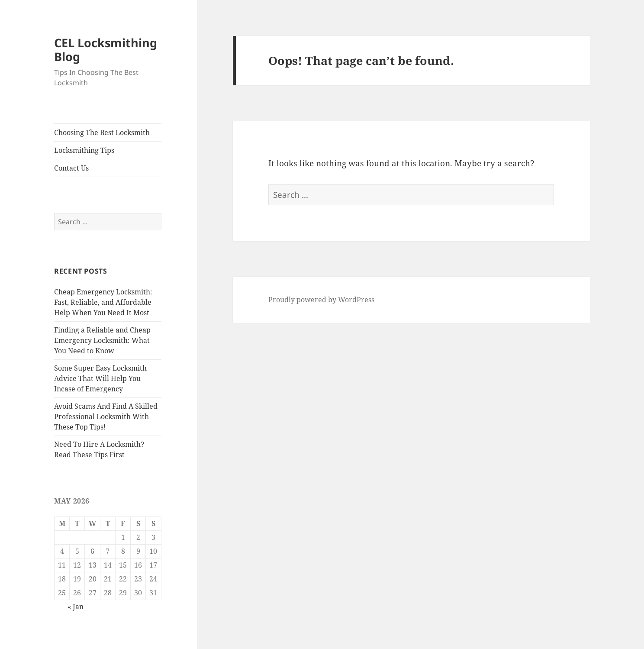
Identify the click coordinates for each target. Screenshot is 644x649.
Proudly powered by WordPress (321, 300)
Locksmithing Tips (84, 150)
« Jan (76, 607)
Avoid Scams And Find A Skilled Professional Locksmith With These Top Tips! (106, 417)
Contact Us (71, 168)
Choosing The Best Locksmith (102, 132)
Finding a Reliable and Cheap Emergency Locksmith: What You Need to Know (102, 340)
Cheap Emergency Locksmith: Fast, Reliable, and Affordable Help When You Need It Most (103, 302)
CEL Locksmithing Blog (106, 50)
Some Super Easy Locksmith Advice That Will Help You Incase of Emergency (100, 378)
